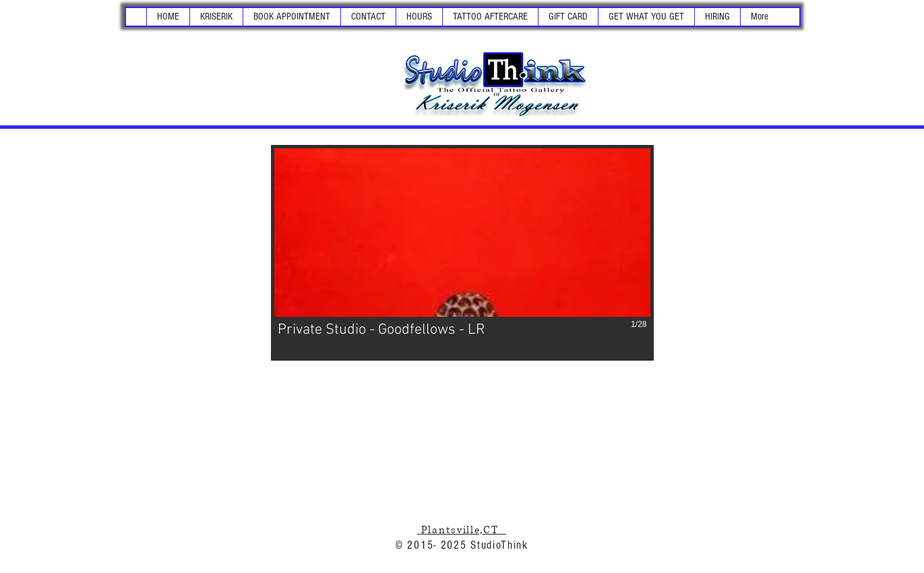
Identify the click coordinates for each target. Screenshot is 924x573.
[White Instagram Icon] (252, 61)
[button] (216, 17)
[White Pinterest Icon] (276, 61)
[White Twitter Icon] (228, 61)
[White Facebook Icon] (205, 61)
